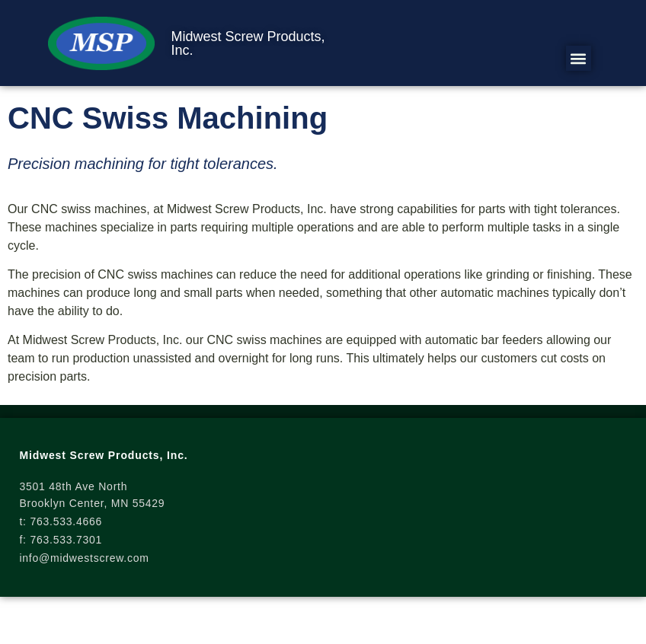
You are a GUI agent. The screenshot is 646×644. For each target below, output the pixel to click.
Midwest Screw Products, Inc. (248, 43)
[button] (579, 58)
